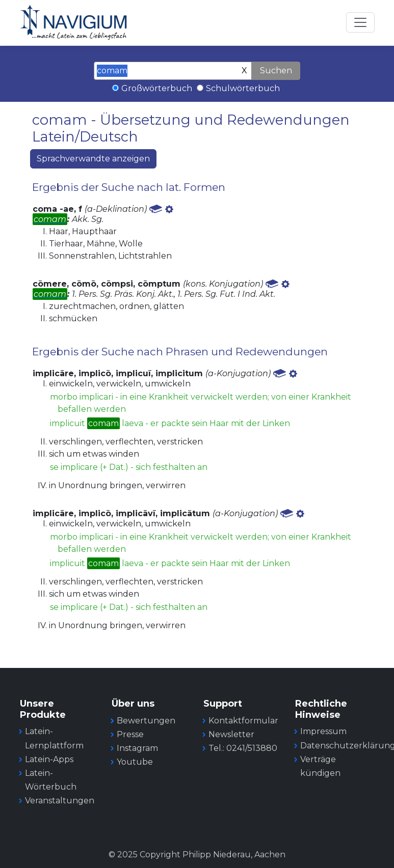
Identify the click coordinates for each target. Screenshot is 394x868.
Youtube (135, 762)
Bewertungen (146, 721)
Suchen (276, 71)
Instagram (137, 748)
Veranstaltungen (60, 801)
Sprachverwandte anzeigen (93, 159)
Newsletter (231, 734)
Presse (130, 734)
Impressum (323, 731)
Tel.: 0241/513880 (243, 748)
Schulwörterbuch (243, 88)
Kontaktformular (243, 721)
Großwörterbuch (157, 88)
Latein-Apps (49, 759)
